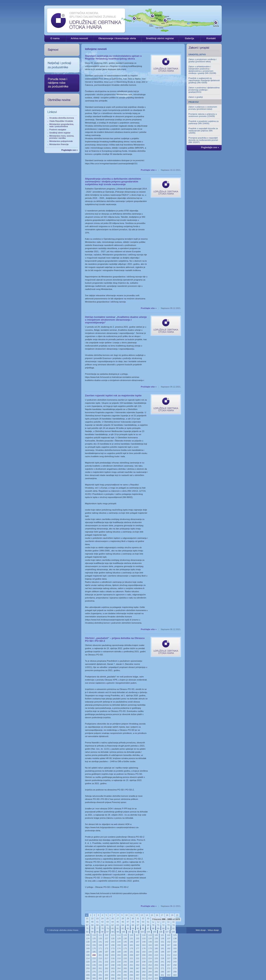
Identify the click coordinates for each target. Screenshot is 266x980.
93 (87, 932)
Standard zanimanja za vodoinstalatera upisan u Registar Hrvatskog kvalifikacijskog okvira (113, 57)
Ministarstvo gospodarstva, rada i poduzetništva (62, 125)
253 (144, 965)
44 (112, 922)
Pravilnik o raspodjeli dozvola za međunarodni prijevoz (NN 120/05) (203, 131)
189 (119, 952)
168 (175, 945)
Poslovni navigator (58, 130)
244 (88, 965)
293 (113, 975)
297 (138, 975)
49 (138, 922)
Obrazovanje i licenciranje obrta (117, 38)
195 (156, 952)
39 (87, 922)
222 (138, 958)
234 (119, 962)
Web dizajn (201, 930)
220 (125, 958)
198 (175, 952)
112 (106, 935)
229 (88, 962)
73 (168, 925)
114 (119, 935)
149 (150, 942)
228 (175, 958)
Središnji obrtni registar (160, 38)
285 (156, 972)
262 (106, 968)
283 (144, 972)
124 (88, 938)
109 (88, 935)
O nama (55, 38)
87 (148, 928)
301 (162, 975)
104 (148, 932)
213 (175, 955)
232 (106, 962)
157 (106, 945)
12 (137, 915)
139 (88, 942)
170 (94, 948)
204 (119, 955)
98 (112, 932)
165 (156, 945)
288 (175, 972)
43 (108, 922)
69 (148, 925)
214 (88, 958)
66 (133, 925)
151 (162, 942)
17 (162, 915)
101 (130, 932)
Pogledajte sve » (69, 150)
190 (125, 952)
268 (144, 968)
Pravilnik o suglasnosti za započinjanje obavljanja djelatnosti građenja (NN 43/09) (204, 80)
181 (162, 948)
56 (173, 922)
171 (100, 948)
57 (87, 925)
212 (169, 955)
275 (94, 972)
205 (125, 955)
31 (138, 918)
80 (112, 928)
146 (131, 942)
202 (106, 955)
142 (106, 942)
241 (162, 962)
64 (123, 925)
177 (138, 948)
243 (175, 962)
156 (100, 945)
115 (125, 935)
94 (92, 932)
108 (173, 932)
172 (106, 948)
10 (126, 915)
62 (112, 925)
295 (125, 975)
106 (161, 932)
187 (106, 952)
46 (123, 922)
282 (138, 972)
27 (118, 918)
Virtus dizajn (213, 930)
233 (113, 962)
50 (143, 922)
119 (150, 935)
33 (148, 918)
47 (128, 922)
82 (123, 928)
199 (88, 955)
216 (100, 958)
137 (169, 938)
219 (119, 958)
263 (113, 968)
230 (94, 962)
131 (131, 938)
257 (169, 965)
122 (169, 935)
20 (177, 915)
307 (106, 978)
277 (106, 972)
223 (144, 958)
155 (94, 945)
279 (119, 972)
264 (119, 968)
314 (150, 978)
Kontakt (211, 38)
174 (119, 948)
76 (92, 928)
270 (156, 968)
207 (138, 955)
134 (150, 938)
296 (131, 975)
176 (131, 948)
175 (125, 948)
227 (169, 958)
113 (113, 935)
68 (143, 925)
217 (106, 958)
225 (156, 958)
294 (119, 975)
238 (144, 962)
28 (123, 918)
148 (144, 942)
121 (162, 935)
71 (158, 925)
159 (119, 945)
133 (144, 938)
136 (162, 938)
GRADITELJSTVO (197, 55)
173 (113, 948)
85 (138, 928)
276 (100, 972)
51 (148, 922)
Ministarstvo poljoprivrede (61, 141)
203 (113, 955)
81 (118, 928)
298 (144, 975)
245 (94, 965)
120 (156, 935)
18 (167, 915)
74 (173, 925)
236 (131, 962)
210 (156, 955)
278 (113, 972)
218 (113, 958)
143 (113, 942)
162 (138, 945)
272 (169, 968)
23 (97, 918)
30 (133, 918)
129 (119, 938)
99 (118, 932)
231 (100, 962)
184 (88, 952)
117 (138, 935)
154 (88, 945)
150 (156, 942)
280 (125, 972)
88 (153, 928)
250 (125, 965)
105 (155, 932)
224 (150, 958)
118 (144, 935)
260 (94, 968)
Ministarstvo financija (59, 144)
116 (131, 935)
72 (163, 925)
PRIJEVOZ (193, 102)
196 (162, 952)
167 (169, 945)
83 (128, 928)
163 (144, 945)
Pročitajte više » (149, 170)
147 (138, 942)
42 (102, 922)
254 (150, 965)
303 (175, 975)
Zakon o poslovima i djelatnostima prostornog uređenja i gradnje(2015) (204, 90)
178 (144, 948)
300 (156, 975)
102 (136, 932)
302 (169, 975)
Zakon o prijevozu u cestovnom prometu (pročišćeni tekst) (203, 108)
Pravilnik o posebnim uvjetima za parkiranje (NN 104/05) (203, 122)
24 (102, 918)
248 (113, 965)
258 (175, 965)
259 (88, 968)
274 (88, 972)
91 (168, 928)
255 (156, 965)
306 (100, 978)
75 (87, 928)
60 (102, 925)
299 (150, 975)
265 (125, 968)
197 (169, 952)
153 (175, 942)
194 (150, 952)
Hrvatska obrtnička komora (62, 118)
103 (142, 932)
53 (158, 922)
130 (125, 938)
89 (158, 928)
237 (138, 962)
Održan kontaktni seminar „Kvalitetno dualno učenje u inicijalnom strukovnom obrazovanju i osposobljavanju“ (116, 320)
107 (167, 932)
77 (97, 928)
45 (118, 922)
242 (169, 962)
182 (169, 948)
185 (94, 952)
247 (106, 965)
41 (97, 922)
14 (147, 915)
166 (162, 945)
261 (100, 968)
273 (175, 968)
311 (131, 978)
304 (88, 978)
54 (163, 922)
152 (169, 942)
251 (131, 965)
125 (94, 938)
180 (156, 948)
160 (125, 945)
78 (102, 928)
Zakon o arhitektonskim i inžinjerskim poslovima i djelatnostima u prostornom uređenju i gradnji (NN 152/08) (202, 70)
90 (163, 928)
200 (94, 955)
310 (125, 978)
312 (138, 978)
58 (92, 925)
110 (94, 935)
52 (153, 922)
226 (162, 958)
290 (94, 975)
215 (94, 958)
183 (175, 948)
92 (173, 928)
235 (125, 962)
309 (119, 978)
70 (153, 925)
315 (156, 978)
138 (175, 938)
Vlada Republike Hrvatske (61, 121)
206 (131, 955)
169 (88, 948)
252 (138, 965)
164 (150, 945)
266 (131, 968)
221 (131, 958)
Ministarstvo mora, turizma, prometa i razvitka (62, 137)
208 (144, 955)
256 (162, 965)
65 (128, 925)
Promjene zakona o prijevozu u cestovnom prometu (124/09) (203, 115)
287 (169, 972)
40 (92, 922)
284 (150, 972)
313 (144, 978)
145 (125, 942)
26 (112, 918)
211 (162, 955)
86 (143, 928)
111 (100, 935)
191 (131, 952)
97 (108, 932)
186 (100, 952)
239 (150, 962)
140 (94, 942)
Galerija (189, 38)
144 (119, 942)
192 (138, 952)
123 (175, 935)
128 (113, 938)
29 (128, 918)
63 (118, 925)
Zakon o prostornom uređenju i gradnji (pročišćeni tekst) (202, 60)
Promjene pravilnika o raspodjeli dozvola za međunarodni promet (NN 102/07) (203, 140)
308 (113, 978)
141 (100, 942)
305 (94, 978)
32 (143, 918)
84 (133, 928)
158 (113, 945)
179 (150, 948)
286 (162, 972)
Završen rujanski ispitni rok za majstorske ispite (113, 395)
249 (119, 965)
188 (113, 952)
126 (100, 938)
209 (150, 955)
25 (108, 918)
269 (150, 968)
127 (106, 938)
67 (138, 925)
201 (100, 955)
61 (108, 925)
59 (97, 925)
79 (108, 928)
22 (92, 918)
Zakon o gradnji (196, 97)
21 (87, 918)
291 (100, 975)
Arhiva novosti (79, 38)
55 (168, 922)
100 (123, 932)
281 (131, 972)
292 (106, 975)
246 (100, 965)
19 (172, 915)
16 (157, 915)
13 (142, 915)
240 (156, 962)
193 (144, 952)
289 (88, 975)
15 (152, 915)
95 (97, 932)
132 (138, 938)
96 (102, 932)
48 (133, 922)
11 (132, 915)
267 (138, 968)
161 (131, 945)
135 (156, 938)
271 (162, 968)
